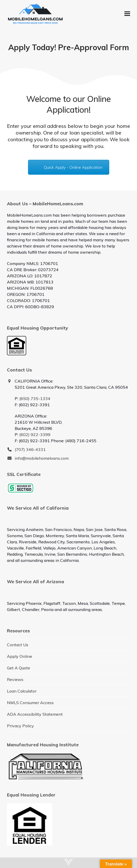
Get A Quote (19, 668)
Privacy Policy (20, 726)
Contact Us (18, 645)
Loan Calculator (22, 691)
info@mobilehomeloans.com (42, 458)
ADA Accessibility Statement (35, 714)
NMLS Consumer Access (30, 703)
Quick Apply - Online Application (73, 167)
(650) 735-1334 (35, 398)
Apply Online (20, 656)
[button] (127, 14)
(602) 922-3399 (35, 435)
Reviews (15, 679)
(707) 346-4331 (30, 449)
